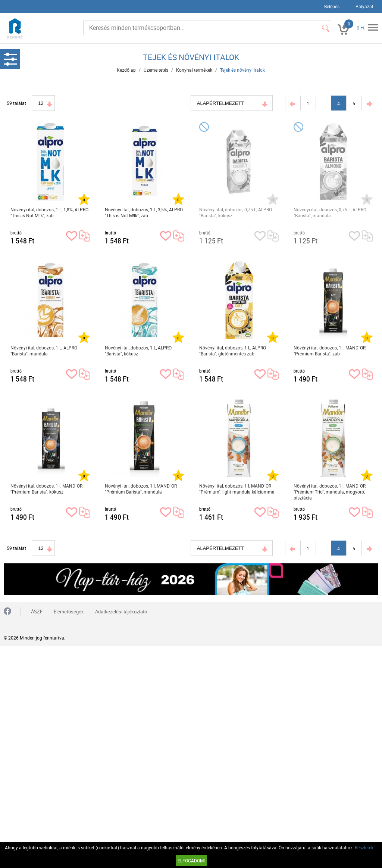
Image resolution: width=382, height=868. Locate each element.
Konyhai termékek (194, 70)
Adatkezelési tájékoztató (121, 612)
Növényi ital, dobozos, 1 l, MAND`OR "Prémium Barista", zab (330, 351)
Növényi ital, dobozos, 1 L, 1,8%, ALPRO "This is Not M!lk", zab (49, 212)
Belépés (332, 6)
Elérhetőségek (69, 612)
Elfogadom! (191, 861)
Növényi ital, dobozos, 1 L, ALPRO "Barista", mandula (44, 351)
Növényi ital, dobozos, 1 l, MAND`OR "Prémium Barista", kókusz (46, 489)
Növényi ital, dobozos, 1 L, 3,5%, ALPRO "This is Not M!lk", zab (144, 212)
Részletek (364, 847)
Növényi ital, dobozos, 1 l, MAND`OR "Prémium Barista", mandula (141, 489)
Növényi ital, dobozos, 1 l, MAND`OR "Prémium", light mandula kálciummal (237, 489)
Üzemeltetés (156, 70)
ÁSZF (37, 612)
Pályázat (364, 6)
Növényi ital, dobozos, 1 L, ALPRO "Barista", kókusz (138, 351)
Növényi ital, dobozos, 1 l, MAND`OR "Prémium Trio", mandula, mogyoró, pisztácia (330, 492)
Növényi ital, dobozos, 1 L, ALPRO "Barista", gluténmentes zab (233, 351)
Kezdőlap (126, 70)
